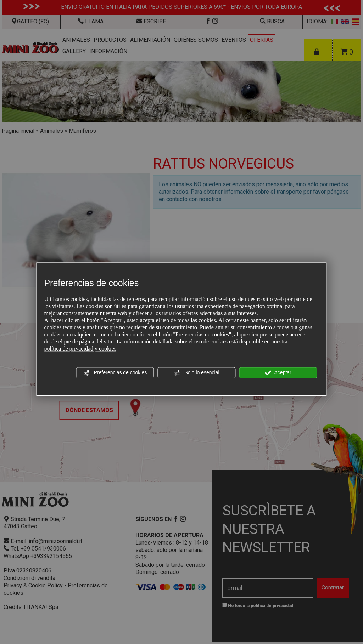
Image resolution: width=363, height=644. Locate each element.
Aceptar (278, 373)
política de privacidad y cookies (80, 349)
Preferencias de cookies (115, 373)
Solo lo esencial (197, 373)
